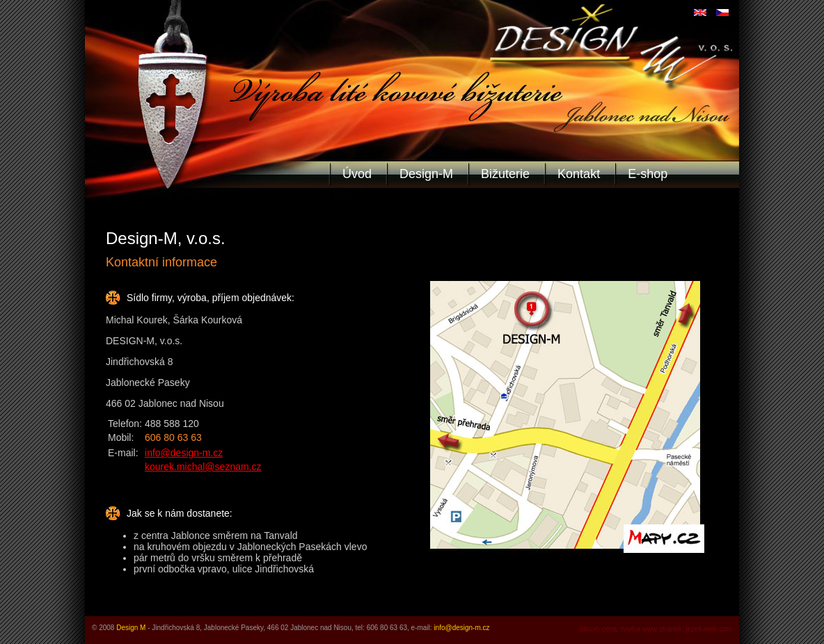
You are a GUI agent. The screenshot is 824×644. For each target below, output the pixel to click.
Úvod (357, 174)
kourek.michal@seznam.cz (203, 467)
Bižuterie (505, 174)
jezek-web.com (709, 629)
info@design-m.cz (184, 453)
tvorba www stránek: (652, 629)
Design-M (426, 174)
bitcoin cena (598, 629)
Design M (131, 628)
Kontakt (579, 174)
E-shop (648, 174)
